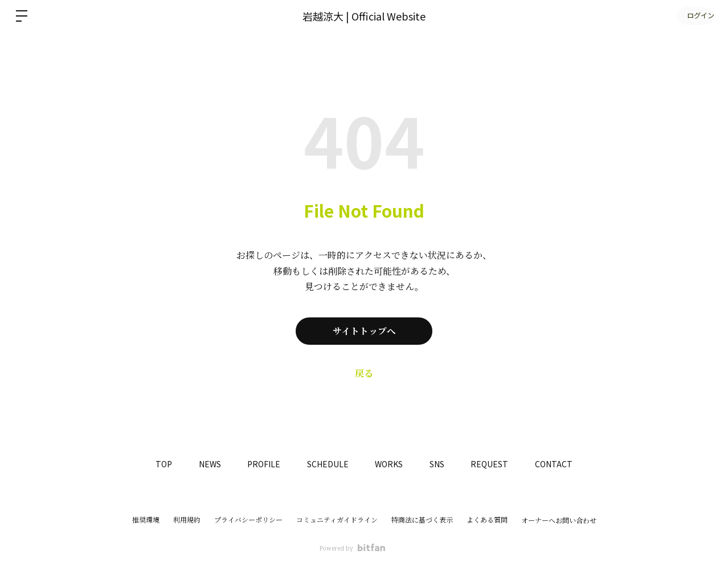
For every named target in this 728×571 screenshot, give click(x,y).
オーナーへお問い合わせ (559, 521)
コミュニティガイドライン (337, 520)
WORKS (390, 464)
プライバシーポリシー (248, 520)
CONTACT (561, 464)
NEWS (205, 464)
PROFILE (261, 464)
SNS (440, 464)
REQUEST (494, 464)
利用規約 (187, 520)
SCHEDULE (327, 464)
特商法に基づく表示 (422, 520)
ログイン (694, 16)
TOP (157, 464)
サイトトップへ (364, 331)
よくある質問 (487, 520)
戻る (364, 373)
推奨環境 (146, 520)
